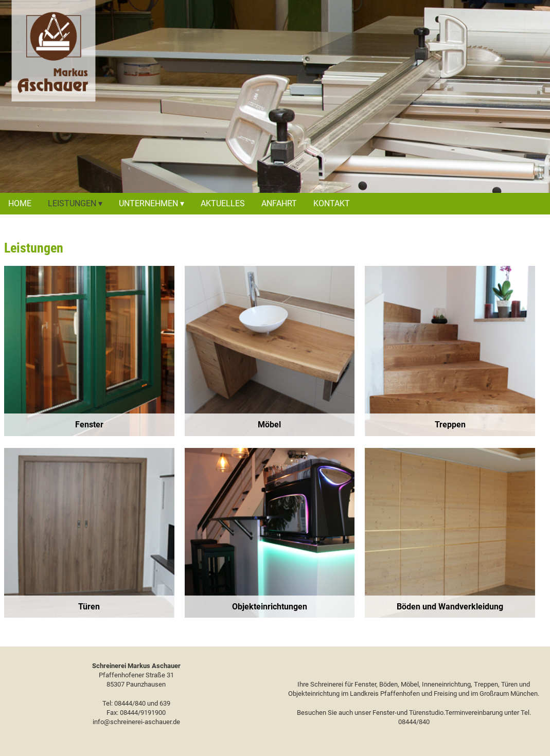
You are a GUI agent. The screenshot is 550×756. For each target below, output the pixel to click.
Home (20, 203)
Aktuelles (223, 203)
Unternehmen (148, 203)
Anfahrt (279, 203)
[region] (89, 351)
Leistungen (72, 203)
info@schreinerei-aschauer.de (136, 722)
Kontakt (332, 203)
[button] (89, 351)
